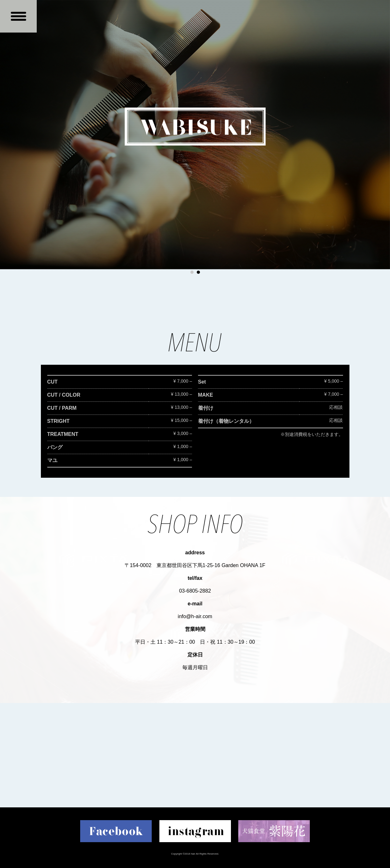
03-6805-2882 (195, 591)
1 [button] (192, 272)
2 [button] (198, 272)
